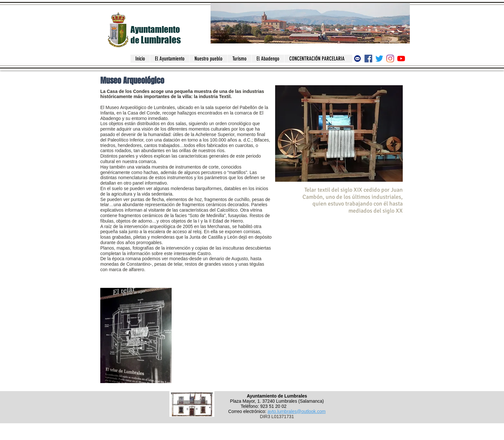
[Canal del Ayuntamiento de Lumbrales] (401, 59)
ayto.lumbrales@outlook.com (297, 411)
